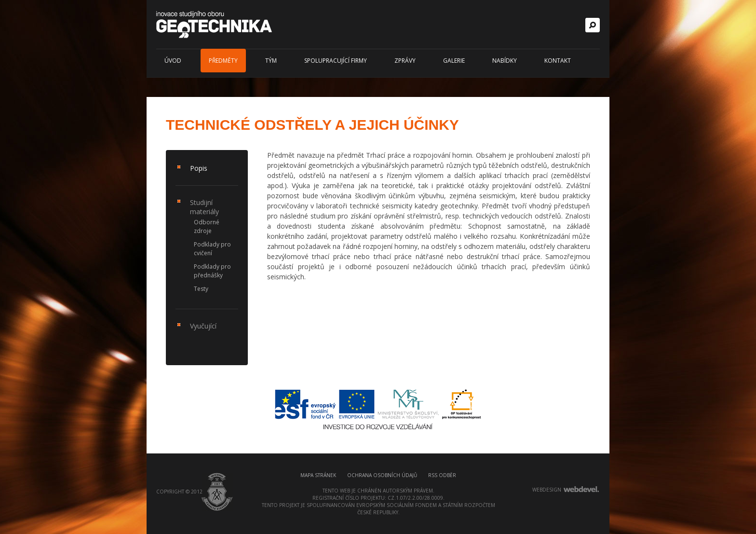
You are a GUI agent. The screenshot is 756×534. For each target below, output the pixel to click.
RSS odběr (442, 475)
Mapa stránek (318, 475)
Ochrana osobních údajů (382, 475)
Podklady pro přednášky (212, 271)
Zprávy (405, 61)
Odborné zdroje (207, 226)
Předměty (223, 61)
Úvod (173, 61)
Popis (199, 168)
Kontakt (558, 61)
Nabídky (505, 61)
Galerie (454, 61)
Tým (271, 61)
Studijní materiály (204, 207)
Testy (201, 289)
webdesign (547, 490)
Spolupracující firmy (336, 61)
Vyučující (203, 326)
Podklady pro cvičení (212, 249)
